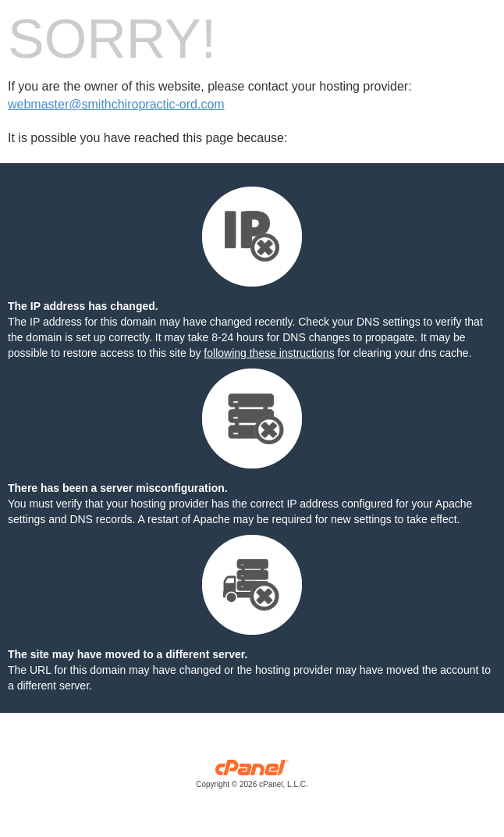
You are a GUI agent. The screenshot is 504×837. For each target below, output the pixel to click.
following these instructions (269, 353)
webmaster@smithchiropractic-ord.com (116, 104)
